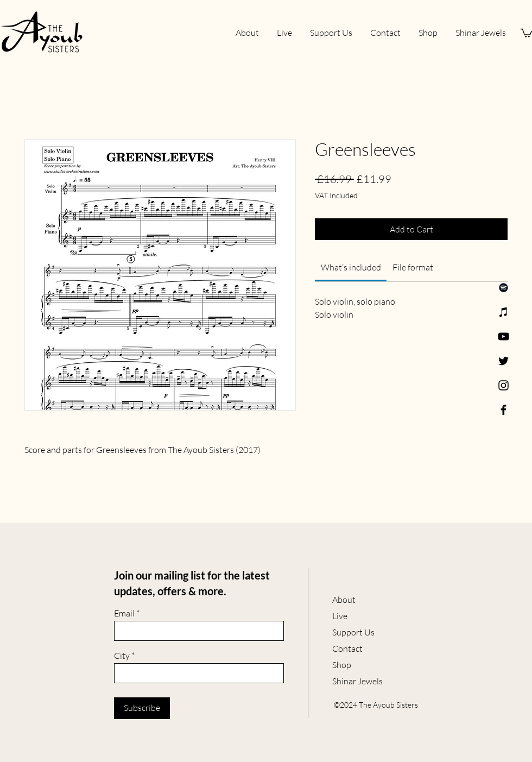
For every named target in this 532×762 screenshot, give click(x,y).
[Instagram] (503, 385)
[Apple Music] (503, 312)
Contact (347, 648)
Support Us (353, 632)
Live (340, 616)
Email (124, 613)
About (344, 600)
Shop (342, 665)
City (122, 656)
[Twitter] (503, 361)
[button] (526, 33)
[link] (351, 267)
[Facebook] (503, 410)
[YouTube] (503, 336)
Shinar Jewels (357, 681)
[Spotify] (503, 288)
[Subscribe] (142, 708)
